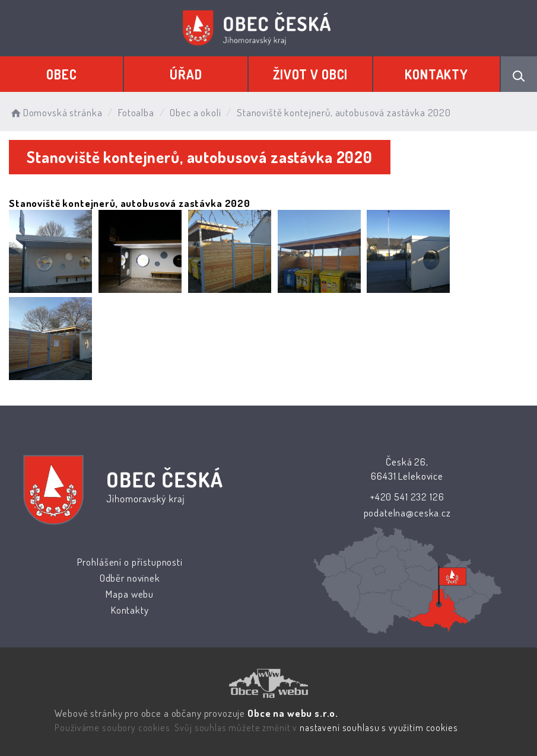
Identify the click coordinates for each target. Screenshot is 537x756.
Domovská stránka (55, 112)
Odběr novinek (130, 578)
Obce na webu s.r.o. (293, 713)
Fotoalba (136, 112)
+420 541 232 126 (407, 497)
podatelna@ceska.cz (407, 513)
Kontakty (436, 74)
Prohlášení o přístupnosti (130, 562)
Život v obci (310, 74)
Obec (61, 74)
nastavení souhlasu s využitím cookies (379, 728)
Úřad (186, 74)
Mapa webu (130, 594)
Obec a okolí (195, 112)
